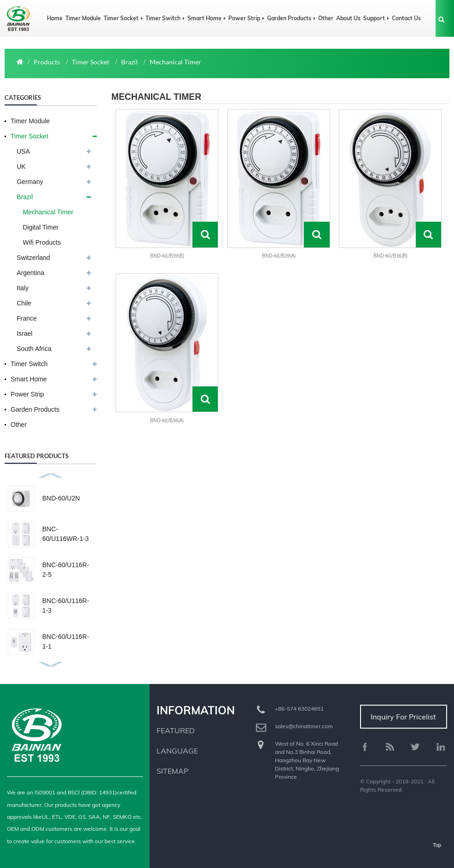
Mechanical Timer (175, 62)
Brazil (129, 62)
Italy (23, 288)
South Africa (34, 349)
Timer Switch (165, 18)
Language (177, 751)
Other (326, 18)
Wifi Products (41, 242)
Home (55, 18)
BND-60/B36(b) (390, 256)
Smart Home (207, 18)
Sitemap (172, 771)
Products (47, 62)
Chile (24, 303)
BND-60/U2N (61, 498)
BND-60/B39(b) (167, 256)
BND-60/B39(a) (279, 256)
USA (23, 151)
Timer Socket (123, 18)
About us (348, 18)
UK (21, 167)
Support (376, 18)
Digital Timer (41, 227)
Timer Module (83, 18)
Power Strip (246, 18)
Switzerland (33, 258)
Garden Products (291, 18)
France (27, 318)
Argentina (30, 273)
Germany (30, 182)
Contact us (406, 18)
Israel (24, 333)
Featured (176, 730)
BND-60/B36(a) (167, 420)
